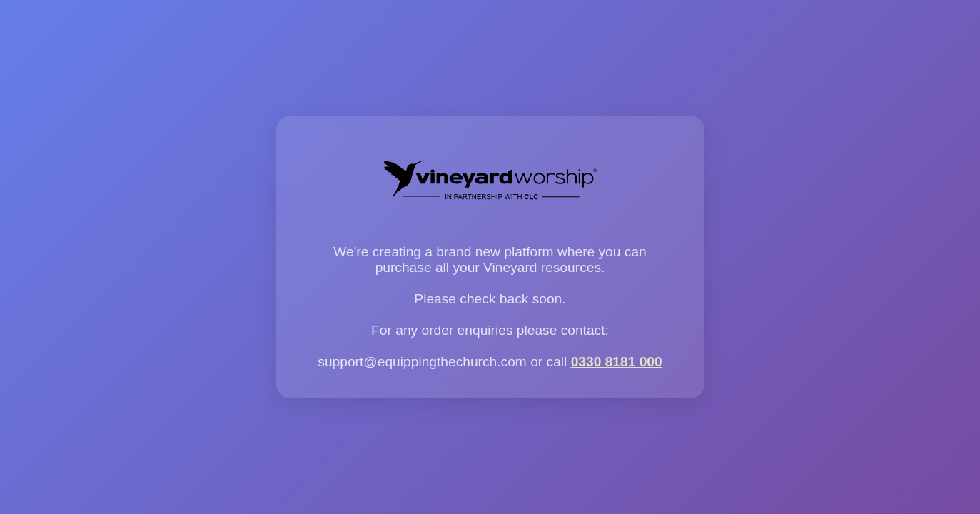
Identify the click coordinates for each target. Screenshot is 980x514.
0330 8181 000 (617, 362)
